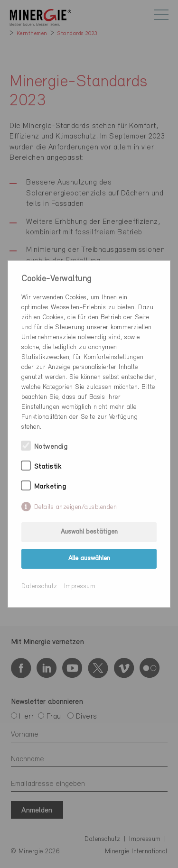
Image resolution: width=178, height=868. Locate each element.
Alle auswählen (89, 559)
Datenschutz (39, 586)
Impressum (80, 586)
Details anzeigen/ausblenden (76, 507)
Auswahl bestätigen (89, 532)
